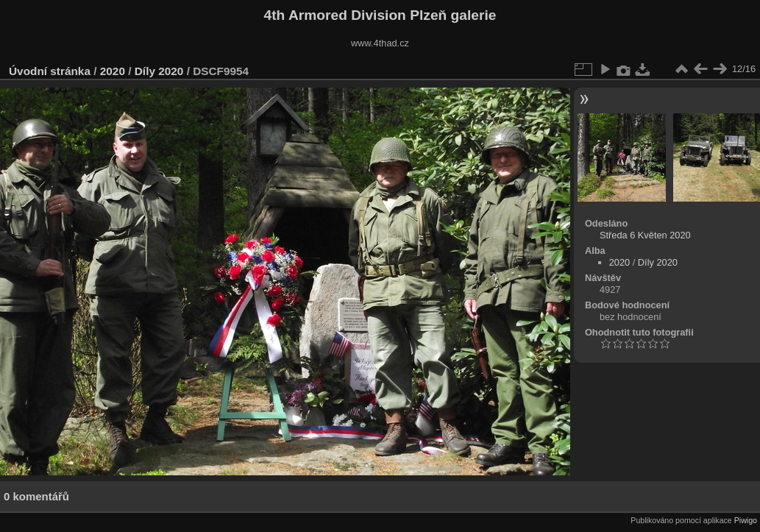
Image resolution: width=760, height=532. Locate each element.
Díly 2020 (159, 71)
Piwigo (746, 520)
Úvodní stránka (50, 71)
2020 (113, 71)
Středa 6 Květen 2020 (645, 235)
